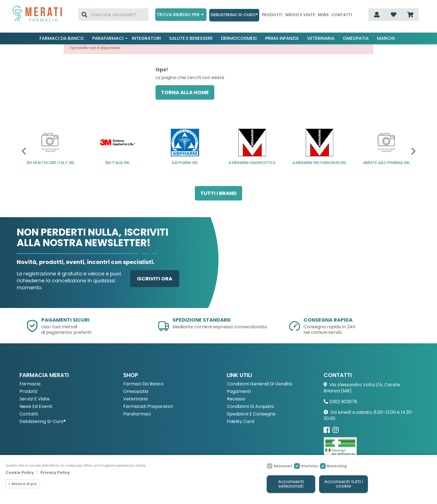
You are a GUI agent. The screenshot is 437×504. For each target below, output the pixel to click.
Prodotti (272, 15)
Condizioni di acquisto (251, 407)
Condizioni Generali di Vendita (259, 384)
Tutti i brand (219, 193)
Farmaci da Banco (143, 384)
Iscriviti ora (155, 279)
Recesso (236, 399)
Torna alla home (185, 92)
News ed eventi (36, 407)
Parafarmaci (108, 38)
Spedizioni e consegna (251, 414)
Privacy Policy (55, 472)
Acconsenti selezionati (291, 484)
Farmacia (30, 384)
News (323, 15)
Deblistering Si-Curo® (234, 15)
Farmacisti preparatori (148, 407)
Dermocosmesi (239, 38)
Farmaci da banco (62, 38)
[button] (23, 151)
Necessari (283, 465)
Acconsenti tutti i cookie (343, 484)
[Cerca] (113, 15)
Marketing (337, 465)
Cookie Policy (20, 472)
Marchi (386, 38)
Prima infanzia (282, 38)
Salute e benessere (191, 38)
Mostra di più (24, 483)
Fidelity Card (241, 422)
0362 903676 (343, 402)
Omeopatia (356, 38)
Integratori (146, 38)
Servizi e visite (300, 15)
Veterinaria (321, 38)
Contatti (342, 15)
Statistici (310, 465)
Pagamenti (239, 392)
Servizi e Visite (35, 399)
